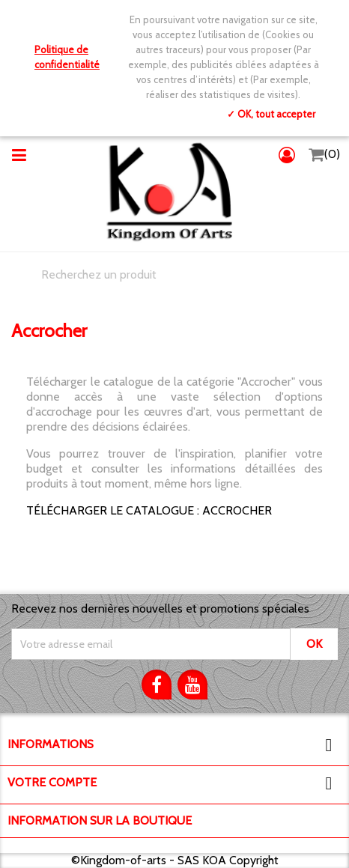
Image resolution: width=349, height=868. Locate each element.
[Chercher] (174, 275)
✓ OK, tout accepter (271, 114)
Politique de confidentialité (67, 57)
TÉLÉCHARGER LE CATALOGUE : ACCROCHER (149, 510)
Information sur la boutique (100, 820)
